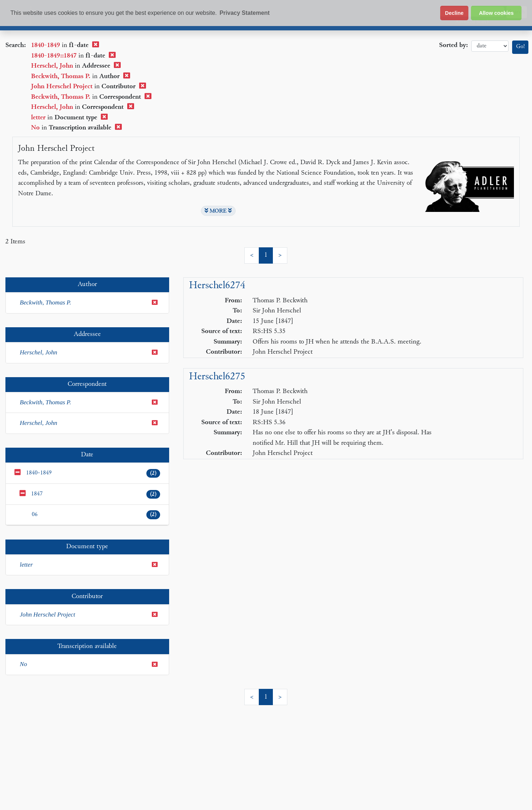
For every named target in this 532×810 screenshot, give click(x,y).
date (490, 46)
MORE (218, 211)
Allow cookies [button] (496, 13)
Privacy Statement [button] (244, 13)
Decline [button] (454, 13)
